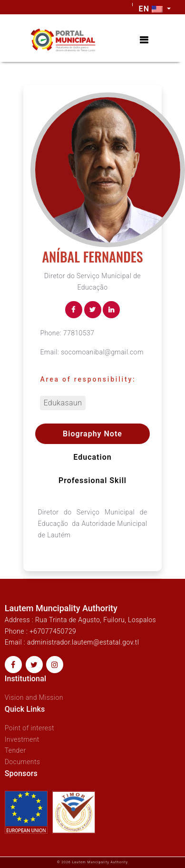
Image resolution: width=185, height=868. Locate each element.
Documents (23, 762)
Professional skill (92, 480)
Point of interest (29, 728)
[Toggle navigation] (144, 40)
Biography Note (92, 434)
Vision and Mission (34, 697)
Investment (22, 739)
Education (92, 457)
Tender (15, 750)
